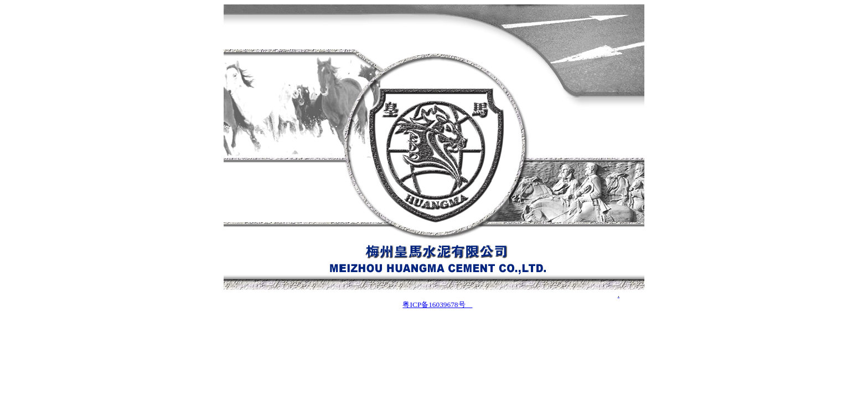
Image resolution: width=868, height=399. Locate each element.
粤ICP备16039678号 (437, 305)
